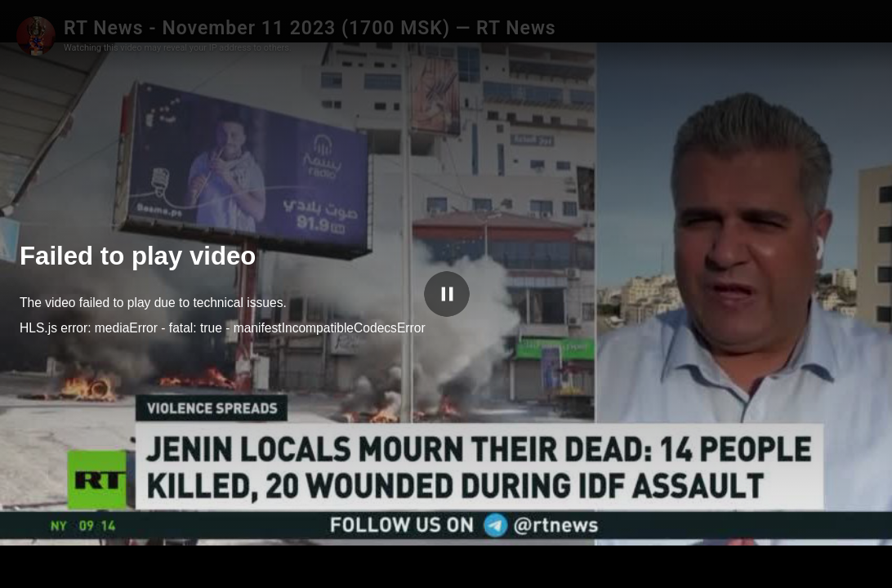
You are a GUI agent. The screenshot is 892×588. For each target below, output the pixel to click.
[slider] (415, 565)
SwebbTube (814, 565)
